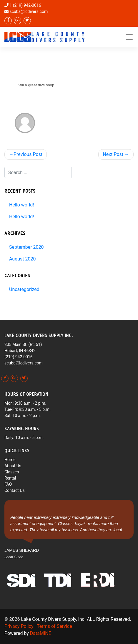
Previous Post (28, 154)
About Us (13, 466)
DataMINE (41, 633)
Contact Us (15, 490)
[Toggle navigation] (129, 37)
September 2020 (26, 247)
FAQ (8, 484)
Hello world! (21, 205)
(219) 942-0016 (19, 357)
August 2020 (22, 259)
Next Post (113, 154)
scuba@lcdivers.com (29, 11)
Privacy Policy (19, 626)
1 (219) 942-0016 (25, 5)
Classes (12, 472)
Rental (10, 478)
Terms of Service (54, 626)
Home (10, 460)
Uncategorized (24, 289)
